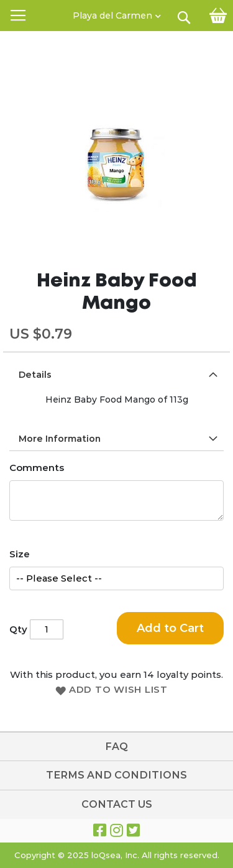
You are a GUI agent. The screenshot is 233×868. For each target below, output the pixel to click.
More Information (60, 439)
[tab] (116, 374)
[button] (117, 12)
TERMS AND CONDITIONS (116, 775)
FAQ (116, 747)
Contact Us (117, 804)
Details (35, 375)
